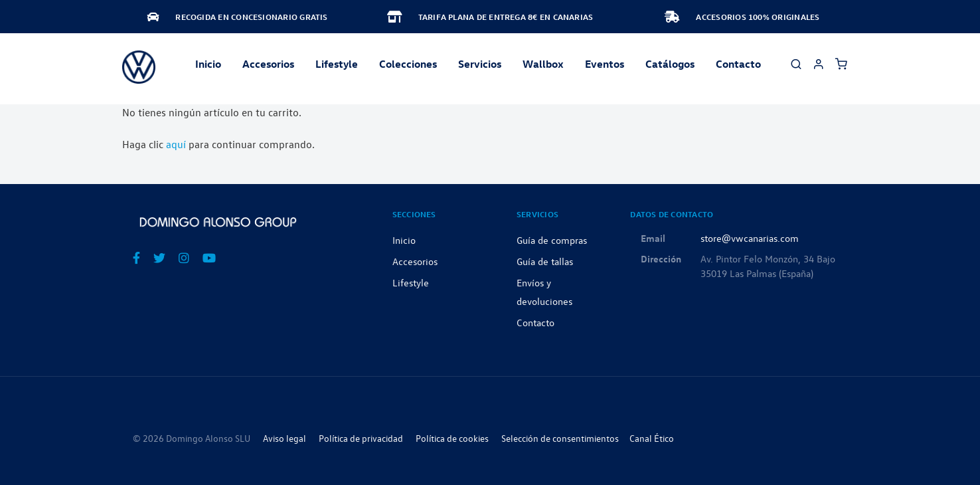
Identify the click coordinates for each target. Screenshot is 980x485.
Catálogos (670, 64)
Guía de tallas (545, 261)
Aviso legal (285, 438)
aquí (176, 144)
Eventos (605, 64)
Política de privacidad (361, 438)
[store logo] (139, 67)
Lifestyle (337, 64)
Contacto (738, 64)
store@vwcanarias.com (750, 238)
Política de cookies (452, 438)
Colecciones (408, 64)
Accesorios (415, 261)
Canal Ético (652, 438)
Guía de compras (552, 240)
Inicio (208, 64)
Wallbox (543, 64)
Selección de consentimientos (560, 438)
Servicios (480, 64)
